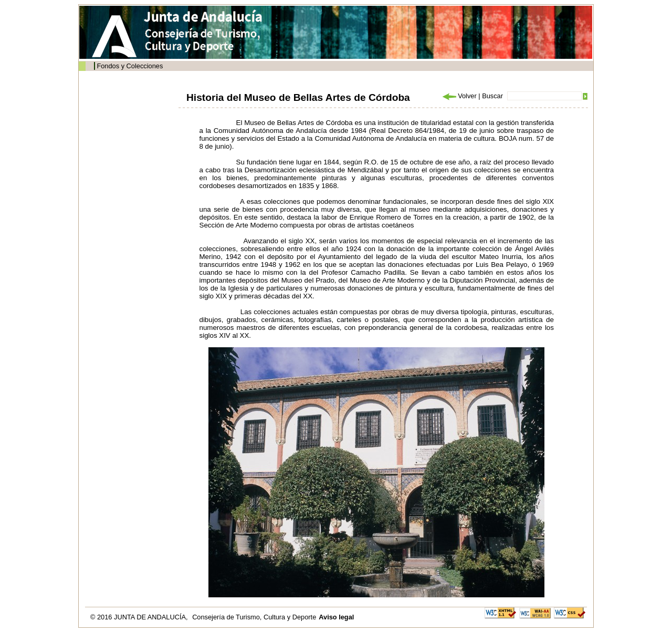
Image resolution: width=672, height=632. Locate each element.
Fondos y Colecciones (130, 66)
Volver (459, 96)
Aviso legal (336, 617)
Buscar (492, 96)
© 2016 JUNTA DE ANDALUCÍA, (140, 617)
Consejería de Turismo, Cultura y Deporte (254, 617)
